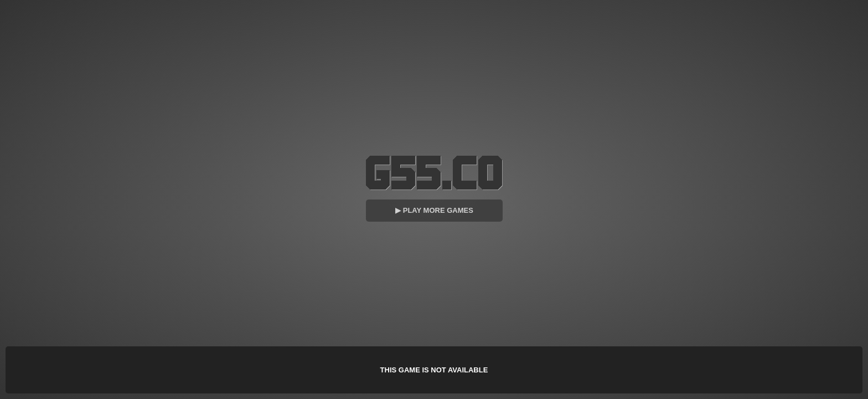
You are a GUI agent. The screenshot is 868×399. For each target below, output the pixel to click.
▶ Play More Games (434, 210)
